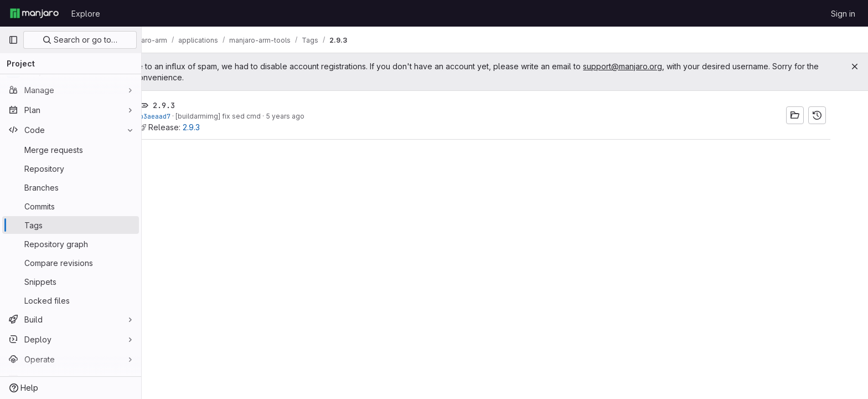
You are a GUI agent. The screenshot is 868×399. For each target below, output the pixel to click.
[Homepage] (34, 13)
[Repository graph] (71, 244)
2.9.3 (211, 127)
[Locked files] (71, 300)
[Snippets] (71, 282)
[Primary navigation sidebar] (13, 40)
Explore (86, 14)
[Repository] (71, 168)
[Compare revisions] (71, 263)
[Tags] (71, 225)
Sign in (843, 14)
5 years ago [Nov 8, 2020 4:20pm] (305, 116)
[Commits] (71, 206)
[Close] (855, 66)
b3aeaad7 (175, 116)
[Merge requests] (71, 150)
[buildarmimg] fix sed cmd (238, 116)
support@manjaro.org (663, 66)
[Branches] (71, 187)
